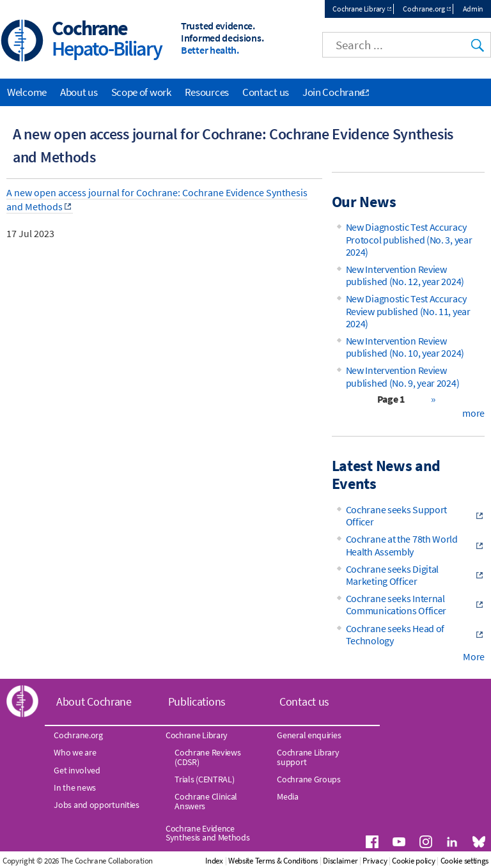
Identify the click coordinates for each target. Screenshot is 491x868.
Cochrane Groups (309, 779)
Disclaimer (340, 861)
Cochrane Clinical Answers (206, 801)
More (474, 656)
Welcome (27, 92)
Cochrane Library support (308, 757)
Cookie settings (465, 861)
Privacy (375, 861)
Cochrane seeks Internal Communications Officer (396, 604)
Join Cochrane (333, 92)
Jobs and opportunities (96, 805)
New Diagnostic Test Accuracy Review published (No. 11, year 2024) (408, 311)
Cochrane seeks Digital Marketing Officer (392, 575)
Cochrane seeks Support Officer (396, 515)
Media (288, 796)
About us (79, 92)
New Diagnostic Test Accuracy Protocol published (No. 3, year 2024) (409, 239)
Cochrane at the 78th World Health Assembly (402, 545)
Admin (473, 9)
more (473, 413)
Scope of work (141, 92)
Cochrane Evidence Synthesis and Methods (208, 833)
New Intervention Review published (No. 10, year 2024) (405, 347)
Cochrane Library (359, 9)
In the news (75, 787)
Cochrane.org (424, 9)
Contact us (266, 92)
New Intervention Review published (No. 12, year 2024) (405, 275)
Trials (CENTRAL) (204, 779)
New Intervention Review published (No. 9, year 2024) (403, 376)
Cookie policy (413, 861)
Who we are (75, 752)
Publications (197, 701)
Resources (207, 92)
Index (214, 861)
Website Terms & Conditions (273, 861)
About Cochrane (94, 701)
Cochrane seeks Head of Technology (395, 634)
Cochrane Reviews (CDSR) (207, 757)
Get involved (77, 770)
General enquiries (309, 735)
